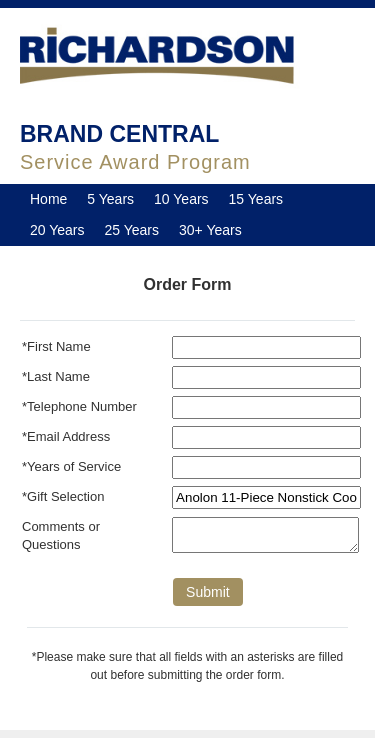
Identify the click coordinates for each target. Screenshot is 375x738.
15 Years (256, 199)
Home (48, 199)
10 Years (181, 199)
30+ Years (210, 230)
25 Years (132, 230)
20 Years (57, 230)
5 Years (110, 199)
